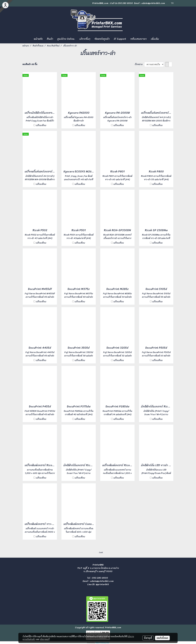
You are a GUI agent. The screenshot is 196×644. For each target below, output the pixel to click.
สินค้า (50, 39)
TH (171, 3)
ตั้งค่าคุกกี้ (148, 638)
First (95, 552)
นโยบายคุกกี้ (45, 639)
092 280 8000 (125, 3)
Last (101, 552)
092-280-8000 (100, 578)
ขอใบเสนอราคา (138, 39)
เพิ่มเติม (155, 39)
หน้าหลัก (38, 39)
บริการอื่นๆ (85, 39)
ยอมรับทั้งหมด (162, 638)
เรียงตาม (140, 64)
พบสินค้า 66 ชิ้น (30, 64)
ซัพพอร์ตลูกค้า (102, 39)
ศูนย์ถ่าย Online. (66, 39)
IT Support (120, 39)
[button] (163, 39)
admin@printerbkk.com (102, 581)
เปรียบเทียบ (41, 125)
